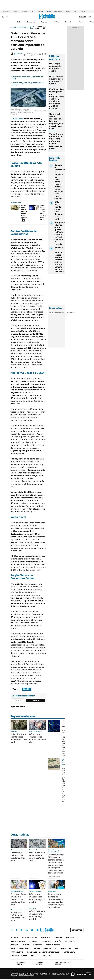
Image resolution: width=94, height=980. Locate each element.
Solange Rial (18, 54)
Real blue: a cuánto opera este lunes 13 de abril (18, 916)
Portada (14, 938)
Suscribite (35, 700)
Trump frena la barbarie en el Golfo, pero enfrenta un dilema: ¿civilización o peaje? (56, 141)
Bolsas (58, 312)
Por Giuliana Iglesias (54, 876)
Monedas (52, 312)
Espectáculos (50, 948)
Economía (31, 22)
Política (56, 22)
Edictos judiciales (19, 956)
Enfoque (41, 12)
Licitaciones (47, 956)
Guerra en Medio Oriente (55, 12)
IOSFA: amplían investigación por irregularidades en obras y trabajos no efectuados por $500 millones (57, 99)
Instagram (21, 930)
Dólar (16, 12)
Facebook (16, 930)
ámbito (13, 27)
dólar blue (18, 119)
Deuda (68, 12)
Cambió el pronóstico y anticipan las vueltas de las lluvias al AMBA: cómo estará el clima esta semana (60, 182)
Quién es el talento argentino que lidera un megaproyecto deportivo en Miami (56, 121)
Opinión (81, 22)
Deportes (38, 945)
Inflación (24, 12)
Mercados (33, 941)
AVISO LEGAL (70, 952)
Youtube (32, 930)
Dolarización (84, 12)
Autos (37, 948)
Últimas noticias (30, 938)
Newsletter (89, 22)
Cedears (71, 312)
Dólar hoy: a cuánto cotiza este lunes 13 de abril (56, 67)
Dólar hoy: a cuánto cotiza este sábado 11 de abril (37, 738)
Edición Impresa (53, 945)
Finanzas (44, 22)
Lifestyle (70, 941)
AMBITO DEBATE (63, 963)
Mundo (26, 945)
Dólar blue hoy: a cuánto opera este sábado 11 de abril (19, 738)
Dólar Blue (32, 27)
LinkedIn (27, 930)
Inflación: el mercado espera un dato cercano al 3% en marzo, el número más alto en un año (59, 260)
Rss (76, 948)
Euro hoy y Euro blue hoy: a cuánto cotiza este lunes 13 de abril (18, 899)
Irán (75, 12)
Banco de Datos (18, 941)
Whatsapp (38, 930)
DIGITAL (21, 963)
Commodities (64, 312)
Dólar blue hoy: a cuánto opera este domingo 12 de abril (25, 213)
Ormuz (33, 12)
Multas (35, 956)
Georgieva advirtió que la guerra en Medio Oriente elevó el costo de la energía (60, 233)
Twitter (12, 930)
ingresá (89, 17)
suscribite (83, 17)
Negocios (69, 22)
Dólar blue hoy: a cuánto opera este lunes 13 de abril (56, 80)
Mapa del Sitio (17, 952)
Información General (20, 948)
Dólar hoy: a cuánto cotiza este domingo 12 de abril (43, 212)
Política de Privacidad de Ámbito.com (44, 952)
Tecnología (66, 948)
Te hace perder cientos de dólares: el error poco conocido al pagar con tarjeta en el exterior (56, 901)
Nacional (15, 945)
